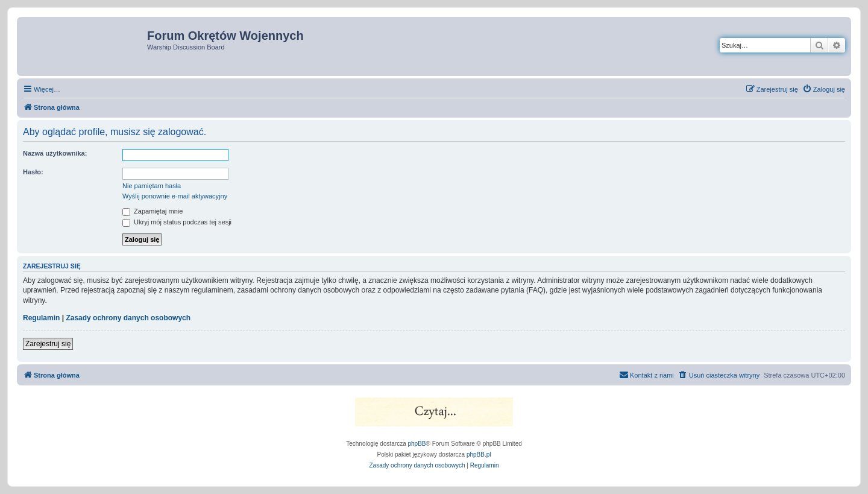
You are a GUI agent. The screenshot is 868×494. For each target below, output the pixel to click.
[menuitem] (824, 89)
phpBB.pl (479, 454)
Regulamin (41, 318)
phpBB (417, 444)
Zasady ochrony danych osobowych (128, 318)
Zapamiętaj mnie (153, 211)
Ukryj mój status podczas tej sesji (177, 222)
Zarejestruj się (48, 344)
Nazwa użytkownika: (55, 153)
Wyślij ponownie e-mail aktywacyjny (175, 196)
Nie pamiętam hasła (152, 186)
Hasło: (33, 172)
